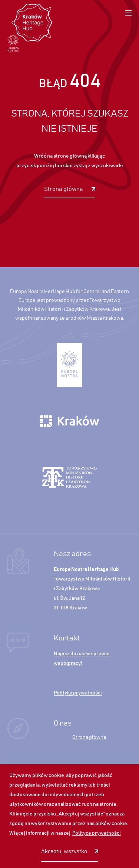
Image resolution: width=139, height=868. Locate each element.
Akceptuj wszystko (64, 852)
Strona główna (64, 189)
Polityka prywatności (78, 693)
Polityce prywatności (97, 833)
